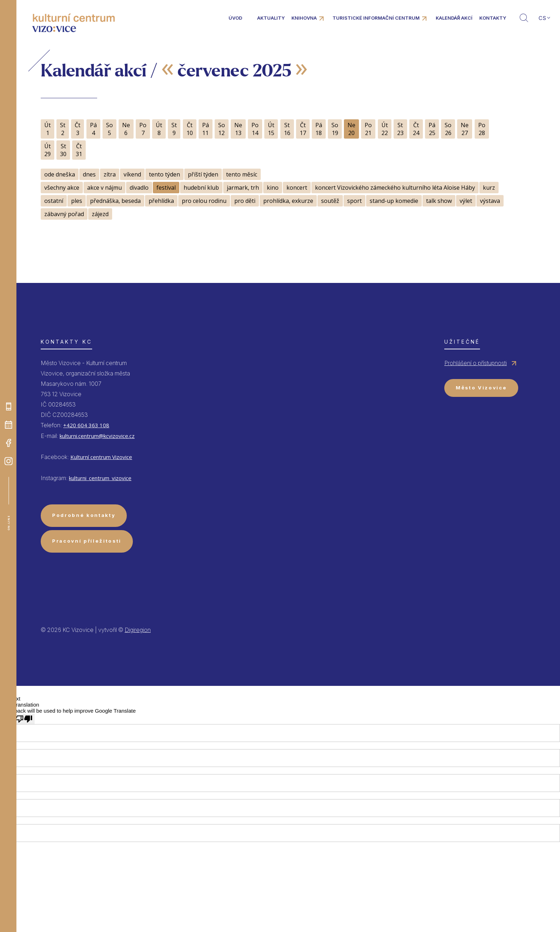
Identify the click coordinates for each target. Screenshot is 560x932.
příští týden (203, 174)
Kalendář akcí (454, 18)
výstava (490, 201)
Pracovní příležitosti (87, 541)
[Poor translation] (24, 719)
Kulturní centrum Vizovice (101, 457)
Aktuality (271, 18)
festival (166, 188)
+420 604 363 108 (86, 425)
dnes (89, 174)
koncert (297, 188)
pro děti (245, 201)
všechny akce (62, 188)
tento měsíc (242, 174)
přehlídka (161, 201)
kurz (489, 188)
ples (77, 201)
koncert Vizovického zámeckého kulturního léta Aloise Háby (395, 188)
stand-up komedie (394, 201)
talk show (439, 201)
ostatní (54, 201)
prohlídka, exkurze (288, 201)
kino (273, 188)
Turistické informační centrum (376, 18)
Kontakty (493, 18)
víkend (132, 174)
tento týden (164, 174)
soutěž (330, 201)
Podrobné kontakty (84, 515)
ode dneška (60, 174)
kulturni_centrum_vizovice (100, 478)
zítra (110, 174)
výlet (466, 201)
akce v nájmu (104, 188)
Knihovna (304, 18)
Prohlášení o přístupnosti (476, 363)
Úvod (235, 18)
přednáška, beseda (115, 201)
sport (354, 201)
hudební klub (201, 188)
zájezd (100, 214)
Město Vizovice (481, 388)
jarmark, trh (243, 188)
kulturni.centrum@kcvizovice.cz (97, 436)
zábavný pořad (64, 214)
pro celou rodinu (204, 201)
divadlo (139, 188)
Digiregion (138, 630)
